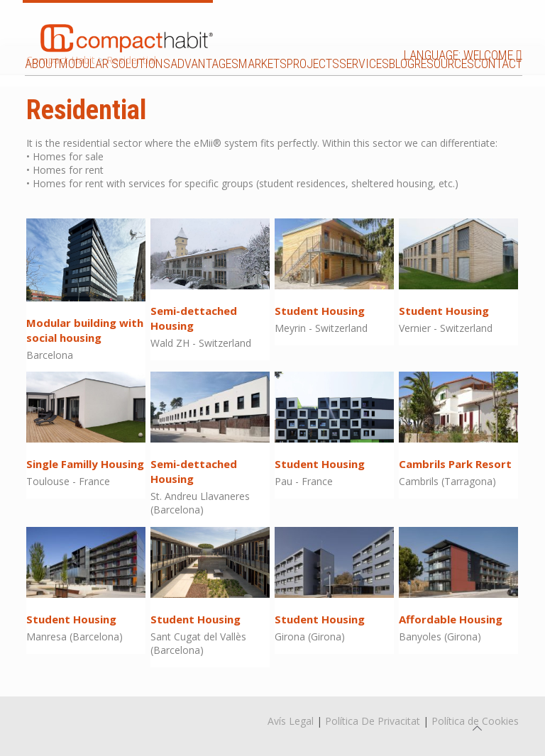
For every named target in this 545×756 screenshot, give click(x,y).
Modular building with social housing (85, 330)
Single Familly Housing (85, 464)
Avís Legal (291, 721)
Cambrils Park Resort (455, 464)
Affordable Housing (451, 619)
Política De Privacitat (373, 721)
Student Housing (320, 311)
